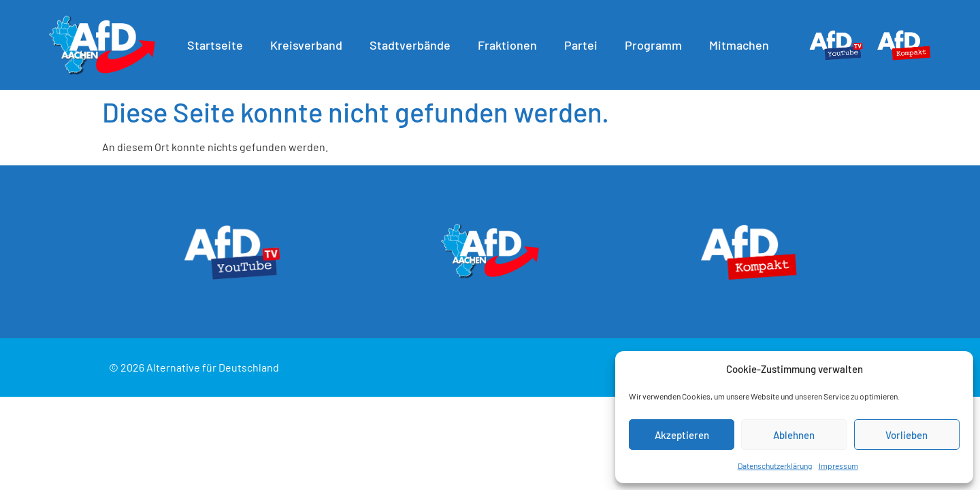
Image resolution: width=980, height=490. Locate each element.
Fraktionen (511, 45)
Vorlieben (906, 435)
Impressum (838, 465)
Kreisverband (310, 45)
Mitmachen (742, 45)
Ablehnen (794, 435)
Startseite (218, 45)
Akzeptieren (682, 435)
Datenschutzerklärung (775, 465)
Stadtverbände (413, 45)
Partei (584, 45)
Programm (657, 45)
